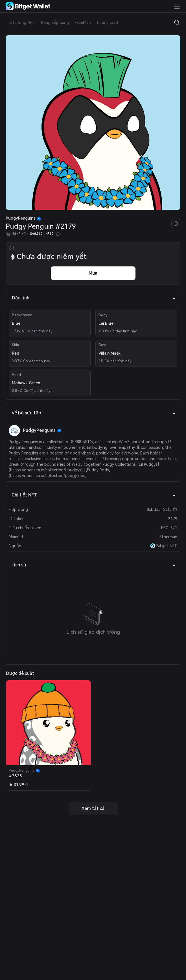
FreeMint (83, 23)
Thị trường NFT (20, 23)
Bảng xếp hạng (55, 23)
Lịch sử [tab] (94, 565)
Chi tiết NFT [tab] (94, 495)
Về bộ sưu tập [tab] (94, 413)
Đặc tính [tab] (94, 298)
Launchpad (108, 23)
